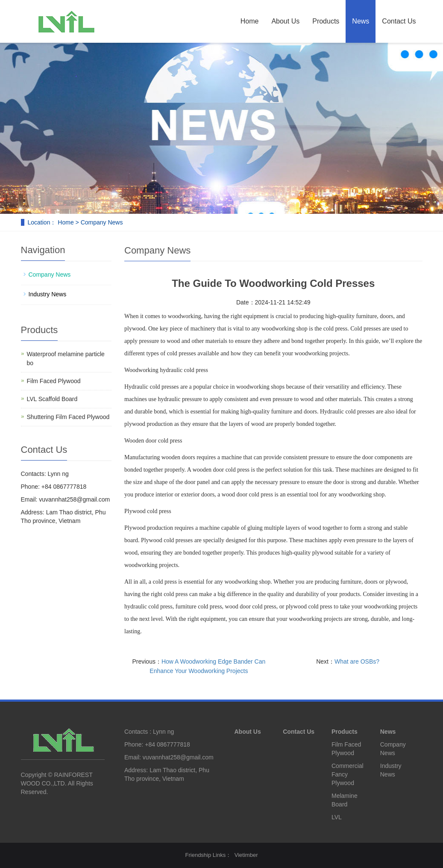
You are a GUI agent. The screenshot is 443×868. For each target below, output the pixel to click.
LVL (337, 817)
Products (326, 21)
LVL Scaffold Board (52, 399)
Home (250, 21)
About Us (285, 21)
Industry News (48, 294)
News (361, 21)
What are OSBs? (357, 661)
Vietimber (246, 855)
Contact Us (399, 21)
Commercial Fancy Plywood (348, 774)
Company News (50, 275)
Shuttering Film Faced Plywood (68, 417)
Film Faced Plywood (54, 381)
